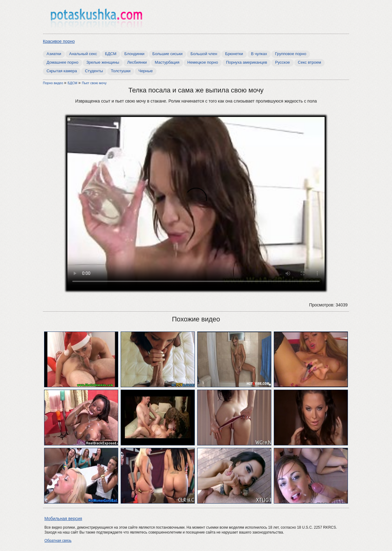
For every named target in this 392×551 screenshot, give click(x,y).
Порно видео (53, 83)
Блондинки (134, 54)
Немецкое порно (203, 62)
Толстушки (121, 71)
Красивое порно (59, 41)
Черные (146, 71)
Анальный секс (83, 54)
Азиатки (54, 54)
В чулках (259, 54)
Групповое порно (291, 54)
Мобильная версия (63, 519)
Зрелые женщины (103, 62)
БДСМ (111, 54)
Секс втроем (310, 62)
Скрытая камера (62, 71)
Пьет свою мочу (94, 83)
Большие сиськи (168, 54)
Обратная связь (58, 541)
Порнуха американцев (247, 62)
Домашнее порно (62, 62)
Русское (282, 62)
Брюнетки (234, 54)
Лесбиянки (137, 62)
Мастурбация (167, 62)
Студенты (94, 71)
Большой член (204, 54)
